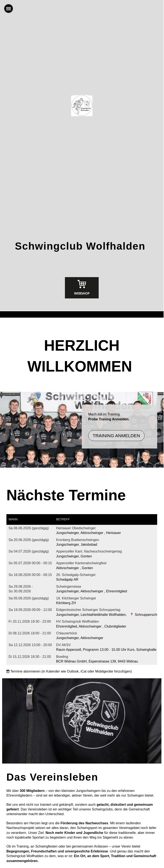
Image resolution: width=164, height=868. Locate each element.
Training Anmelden (116, 436)
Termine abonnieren (25, 671)
